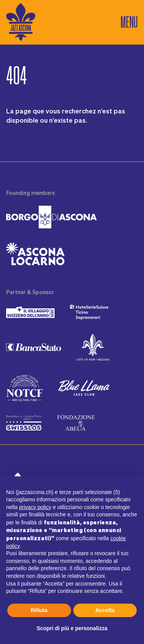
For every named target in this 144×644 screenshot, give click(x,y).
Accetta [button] (105, 610)
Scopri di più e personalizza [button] (72, 628)
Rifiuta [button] (39, 610)
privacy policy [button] (35, 507)
